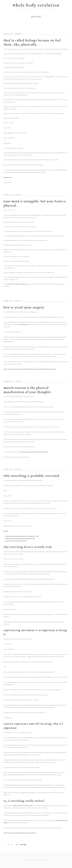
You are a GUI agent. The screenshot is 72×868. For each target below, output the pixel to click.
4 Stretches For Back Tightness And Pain (16, 541)
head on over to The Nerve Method (16, 284)
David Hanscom (23, 325)
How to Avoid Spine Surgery (24, 307)
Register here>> (8, 178)
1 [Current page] (6, 845)
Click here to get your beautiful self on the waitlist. (34, 452)
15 (17, 845)
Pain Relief (18, 34)
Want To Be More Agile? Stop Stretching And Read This (20, 539)
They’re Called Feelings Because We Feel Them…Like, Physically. (32, 42)
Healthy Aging (18, 469)
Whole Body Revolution (36, 5)
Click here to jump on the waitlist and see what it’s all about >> (20, 833)
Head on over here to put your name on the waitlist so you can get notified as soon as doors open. (30, 369)
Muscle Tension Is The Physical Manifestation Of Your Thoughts (27, 390)
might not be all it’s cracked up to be (23, 806)
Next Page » (23, 845)
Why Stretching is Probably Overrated (31, 476)
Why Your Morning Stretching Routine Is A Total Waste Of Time (22, 536)
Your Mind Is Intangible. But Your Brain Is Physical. (35, 203)
